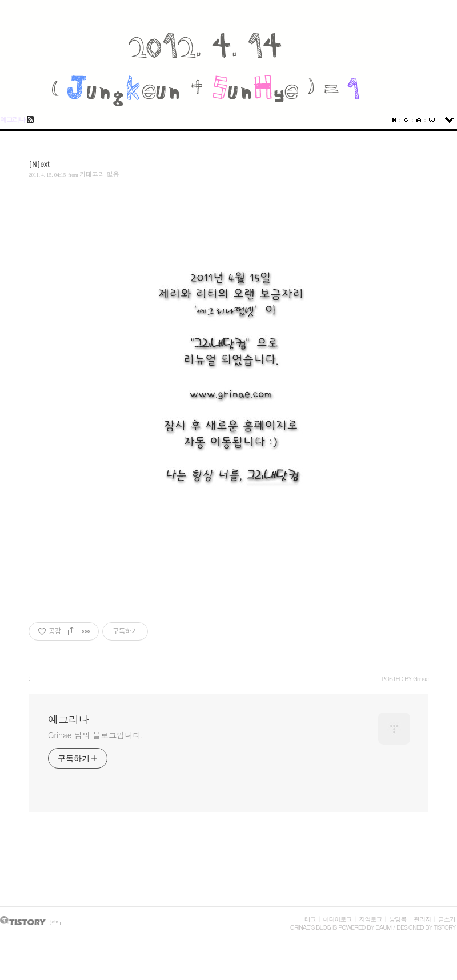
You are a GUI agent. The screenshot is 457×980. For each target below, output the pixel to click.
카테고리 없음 (99, 174)
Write (432, 120)
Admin (419, 120)
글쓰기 (447, 919)
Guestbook (406, 120)
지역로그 (370, 919)
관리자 (422, 919)
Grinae (300, 927)
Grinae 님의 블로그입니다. (96, 735)
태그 (310, 919)
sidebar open (449, 120)
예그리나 (13, 119)
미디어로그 (338, 919)
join (54, 922)
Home (394, 120)
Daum (383, 927)
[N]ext (39, 164)
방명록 (398, 919)
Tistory (444, 927)
